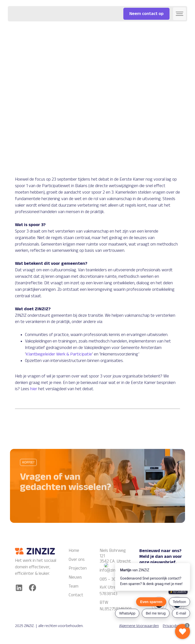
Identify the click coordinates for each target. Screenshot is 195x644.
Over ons (77, 559)
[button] (180, 14)
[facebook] (33, 588)
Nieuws (75, 577)
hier (34, 389)
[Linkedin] (19, 588)
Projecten (78, 568)
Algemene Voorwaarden (139, 626)
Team (74, 586)
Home (74, 550)
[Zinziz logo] (35, 551)
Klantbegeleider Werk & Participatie (59, 354)
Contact (76, 595)
